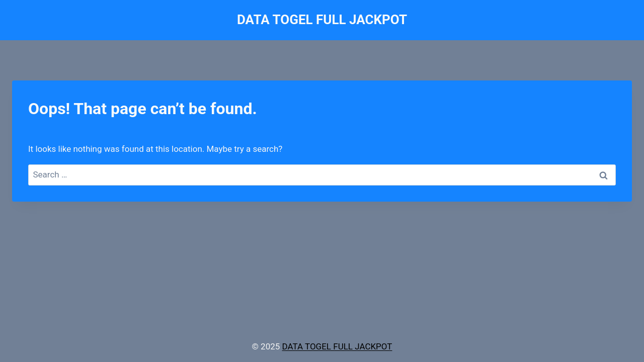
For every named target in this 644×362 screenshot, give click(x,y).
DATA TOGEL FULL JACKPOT (337, 346)
